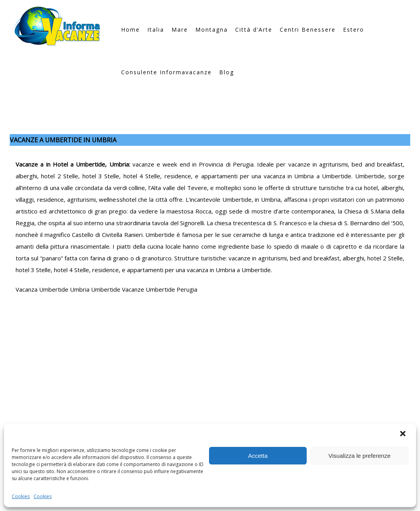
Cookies (21, 496)
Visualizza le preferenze (360, 456)
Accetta (258, 456)
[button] (404, 434)
